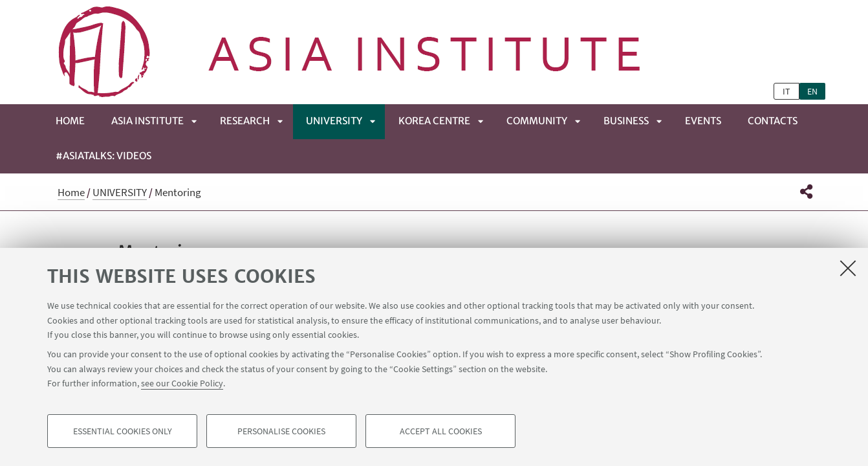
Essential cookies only (123, 431)
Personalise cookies (281, 431)
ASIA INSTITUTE (147, 121)
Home (70, 121)
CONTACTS (773, 121)
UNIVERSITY (334, 121)
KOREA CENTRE (434, 121)
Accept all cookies (441, 431)
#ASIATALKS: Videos (103, 156)
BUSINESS (626, 121)
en (812, 91)
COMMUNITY (537, 121)
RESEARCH (245, 121)
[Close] (848, 268)
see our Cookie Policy (182, 383)
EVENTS (703, 121)
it (787, 91)
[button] (806, 192)
